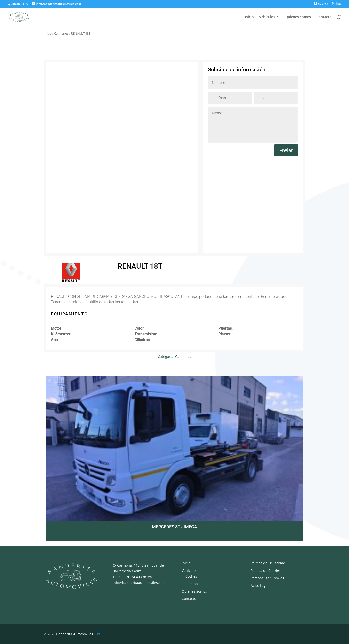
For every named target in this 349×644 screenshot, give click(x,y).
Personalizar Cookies (267, 578)
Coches (191, 576)
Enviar (286, 150)
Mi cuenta (321, 4)
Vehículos (267, 17)
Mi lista (337, 4)
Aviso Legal (260, 586)
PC (99, 634)
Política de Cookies (266, 571)
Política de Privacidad (268, 563)
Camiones (61, 33)
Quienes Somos (298, 17)
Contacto (324, 17)
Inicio (249, 17)
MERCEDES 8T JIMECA (174, 527)
